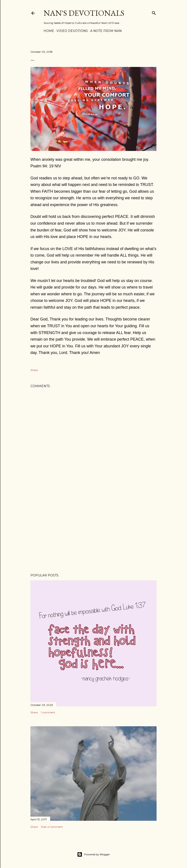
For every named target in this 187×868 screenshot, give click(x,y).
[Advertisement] (93, 532)
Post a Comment (52, 827)
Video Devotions (72, 31)
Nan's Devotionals (84, 13)
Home (49, 31)
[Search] (154, 12)
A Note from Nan (106, 31)
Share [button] (34, 370)
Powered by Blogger (93, 854)
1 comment (48, 712)
